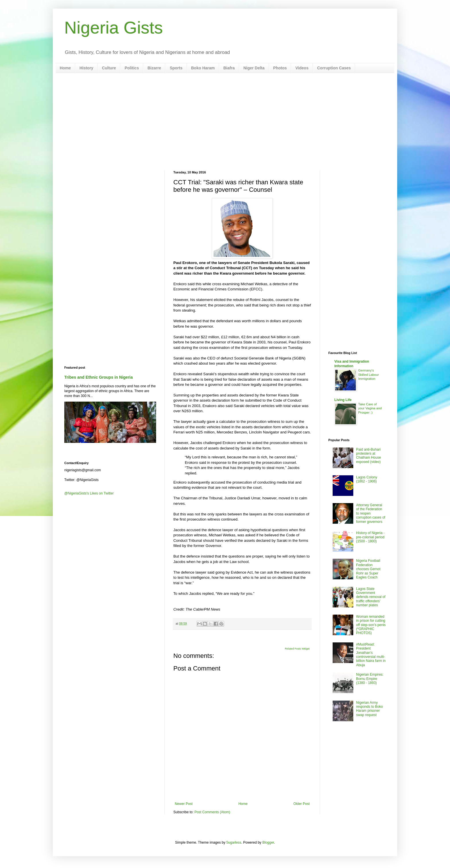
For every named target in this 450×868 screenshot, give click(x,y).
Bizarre (154, 68)
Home (65, 68)
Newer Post (184, 804)
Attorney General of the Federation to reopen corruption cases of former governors (371, 513)
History (86, 68)
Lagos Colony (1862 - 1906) (367, 479)
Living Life (343, 400)
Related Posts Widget (297, 649)
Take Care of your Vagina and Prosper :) (370, 408)
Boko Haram (203, 68)
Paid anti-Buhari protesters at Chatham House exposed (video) (369, 456)
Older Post (301, 804)
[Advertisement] (225, 122)
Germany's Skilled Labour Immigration (368, 375)
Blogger (268, 842)
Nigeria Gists (114, 28)
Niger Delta (254, 68)
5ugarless (234, 842)
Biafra (229, 68)
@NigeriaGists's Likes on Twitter (89, 493)
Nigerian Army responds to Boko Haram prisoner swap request (369, 709)
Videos (302, 68)
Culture (109, 68)
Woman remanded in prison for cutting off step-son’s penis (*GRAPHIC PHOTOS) (371, 625)
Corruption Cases (334, 68)
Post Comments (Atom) (212, 812)
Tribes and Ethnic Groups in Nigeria (99, 377)
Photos (280, 68)
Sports (176, 68)
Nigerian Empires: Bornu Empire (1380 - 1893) (370, 679)
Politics (132, 68)
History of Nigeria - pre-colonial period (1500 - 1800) (370, 537)
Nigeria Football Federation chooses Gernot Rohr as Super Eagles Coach (368, 569)
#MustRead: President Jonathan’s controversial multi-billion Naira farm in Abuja (371, 655)
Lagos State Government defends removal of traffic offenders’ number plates (371, 597)
